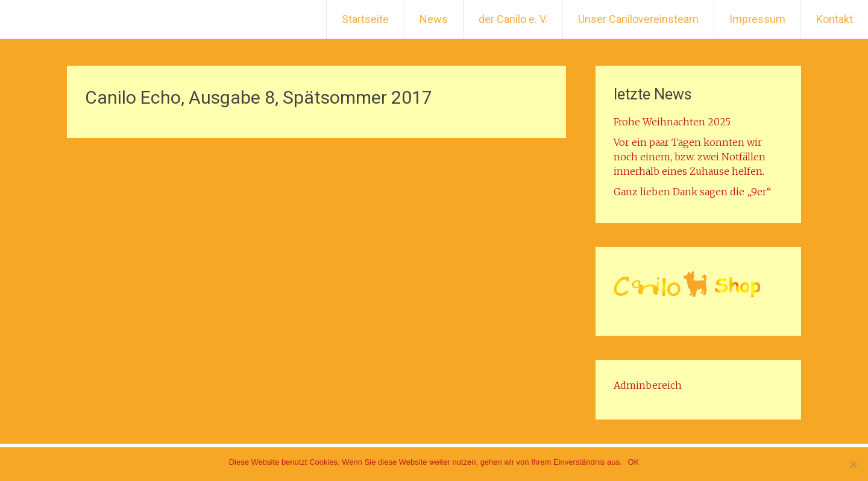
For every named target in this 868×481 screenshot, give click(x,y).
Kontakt (835, 19)
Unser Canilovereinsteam (638, 19)
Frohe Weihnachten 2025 (672, 122)
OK (634, 462)
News (434, 19)
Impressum (757, 19)
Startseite (365, 19)
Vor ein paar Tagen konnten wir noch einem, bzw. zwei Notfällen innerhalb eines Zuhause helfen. (690, 157)
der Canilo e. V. (513, 19)
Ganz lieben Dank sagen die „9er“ (692, 192)
